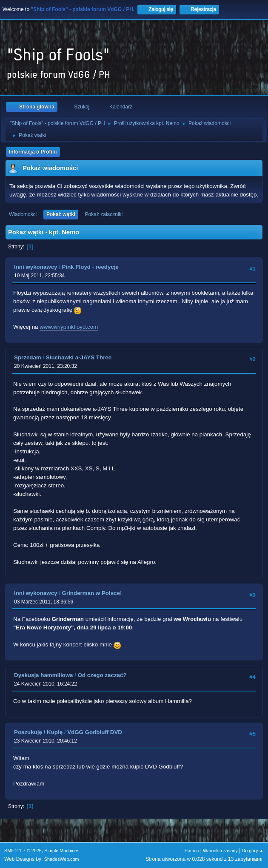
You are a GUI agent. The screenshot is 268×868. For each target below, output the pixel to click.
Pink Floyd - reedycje (90, 267)
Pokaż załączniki (104, 214)
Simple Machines (62, 851)
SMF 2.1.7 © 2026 (23, 851)
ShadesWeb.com (62, 859)
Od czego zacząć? (102, 675)
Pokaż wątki (61, 214)
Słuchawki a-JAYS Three (79, 357)
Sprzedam (28, 357)
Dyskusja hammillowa (44, 675)
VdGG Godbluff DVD (95, 732)
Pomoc (192, 851)
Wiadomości (23, 214)
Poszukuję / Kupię (38, 732)
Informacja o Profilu (33, 152)
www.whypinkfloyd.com (69, 327)
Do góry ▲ (253, 851)
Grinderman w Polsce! (92, 593)
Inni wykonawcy (36, 267)
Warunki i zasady (220, 851)
